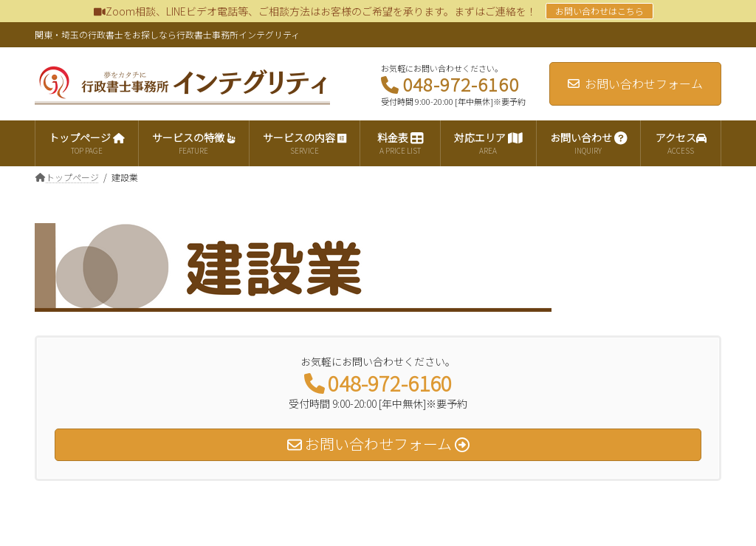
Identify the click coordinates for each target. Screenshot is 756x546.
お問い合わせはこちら (599, 11)
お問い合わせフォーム (635, 83)
